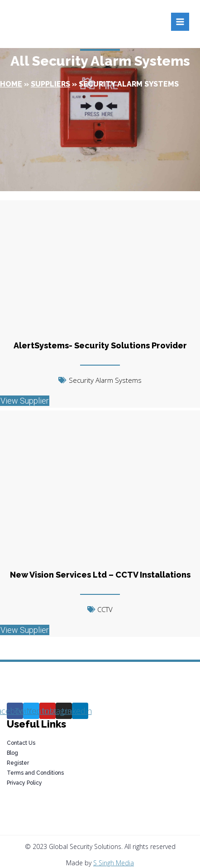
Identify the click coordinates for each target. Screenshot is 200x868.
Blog (12, 753)
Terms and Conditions (35, 773)
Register (18, 763)
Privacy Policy (24, 783)
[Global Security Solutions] (84, 22)
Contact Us (21, 743)
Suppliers (50, 84)
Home (11, 84)
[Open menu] (180, 22)
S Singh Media (114, 863)
